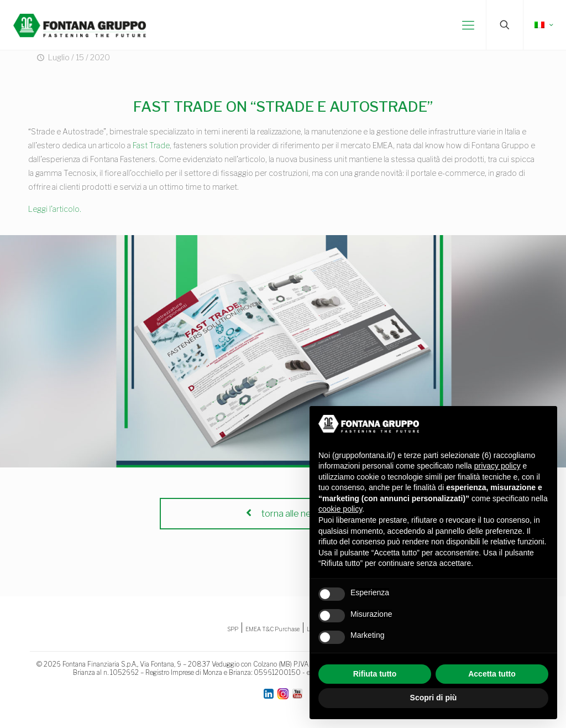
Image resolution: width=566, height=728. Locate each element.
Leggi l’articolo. (55, 209)
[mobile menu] (468, 25)
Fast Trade (151, 145)
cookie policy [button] (340, 509)
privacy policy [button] (497, 466)
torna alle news (283, 514)
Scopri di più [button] (434, 698)
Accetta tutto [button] (492, 674)
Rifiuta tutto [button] (375, 674)
